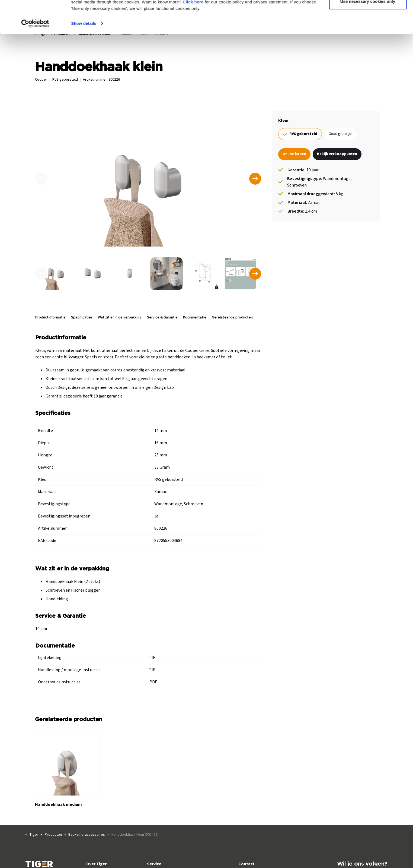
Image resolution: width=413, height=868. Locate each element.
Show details (84, 54)
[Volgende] (255, 179)
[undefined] (41, 274)
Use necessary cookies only (368, 32)
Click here (193, 33)
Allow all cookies (368, 14)
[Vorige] (41, 179)
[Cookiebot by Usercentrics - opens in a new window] (35, 54)
